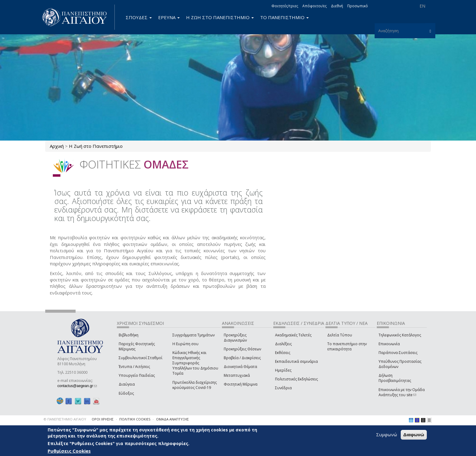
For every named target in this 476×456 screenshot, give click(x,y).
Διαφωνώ (414, 435)
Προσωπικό (358, 6)
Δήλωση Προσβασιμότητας (395, 378)
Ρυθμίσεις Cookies (69, 451)
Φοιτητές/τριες (285, 6)
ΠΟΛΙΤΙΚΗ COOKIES (135, 419)
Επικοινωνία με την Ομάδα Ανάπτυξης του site (402, 392)
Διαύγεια (127, 384)
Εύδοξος (126, 393)
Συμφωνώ (387, 434)
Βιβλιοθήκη (129, 335)
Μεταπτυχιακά (237, 375)
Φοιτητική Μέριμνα (241, 384)
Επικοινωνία (389, 344)
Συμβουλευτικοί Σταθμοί (141, 358)
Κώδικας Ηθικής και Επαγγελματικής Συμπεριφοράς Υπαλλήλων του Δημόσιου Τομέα (195, 363)
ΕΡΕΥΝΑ (169, 17)
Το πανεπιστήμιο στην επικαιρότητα (347, 346)
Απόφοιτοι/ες (314, 6)
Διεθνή (337, 6)
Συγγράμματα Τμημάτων (194, 335)
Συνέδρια (283, 388)
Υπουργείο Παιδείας (137, 375)
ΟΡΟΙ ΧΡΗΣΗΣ (103, 419)
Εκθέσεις (283, 353)
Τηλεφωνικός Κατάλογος (400, 335)
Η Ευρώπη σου (185, 344)
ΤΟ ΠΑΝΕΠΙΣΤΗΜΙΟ (284, 17)
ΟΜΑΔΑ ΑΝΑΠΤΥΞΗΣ (172, 419)
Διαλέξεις (283, 344)
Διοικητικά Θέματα (240, 367)
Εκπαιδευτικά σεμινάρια (296, 361)
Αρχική (57, 146)
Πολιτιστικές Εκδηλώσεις (296, 379)
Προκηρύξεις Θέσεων (242, 349)
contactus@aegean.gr (77, 386)
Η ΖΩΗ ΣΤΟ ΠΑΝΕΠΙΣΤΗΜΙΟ (220, 17)
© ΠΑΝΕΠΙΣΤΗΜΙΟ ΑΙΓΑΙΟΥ (65, 419)
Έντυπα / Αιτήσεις (134, 367)
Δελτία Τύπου (340, 335)
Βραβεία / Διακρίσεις (242, 358)
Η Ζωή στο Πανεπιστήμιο (96, 146)
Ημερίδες (283, 370)
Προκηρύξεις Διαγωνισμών (235, 338)
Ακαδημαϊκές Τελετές (293, 335)
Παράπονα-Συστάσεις (398, 353)
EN (422, 6)
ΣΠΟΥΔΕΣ (139, 17)
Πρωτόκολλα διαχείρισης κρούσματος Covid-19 (195, 385)
